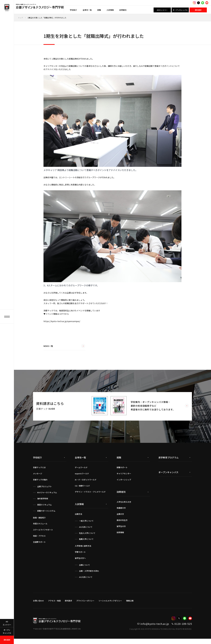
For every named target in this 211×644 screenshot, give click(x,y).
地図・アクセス (39, 540)
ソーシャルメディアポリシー (110, 604)
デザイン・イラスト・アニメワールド (90, 495)
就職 (99, 10)
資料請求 (198, 10)
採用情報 (120, 536)
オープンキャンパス (180, 10)
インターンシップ (124, 483)
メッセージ (38, 477)
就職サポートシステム (46, 515)
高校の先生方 (122, 524)
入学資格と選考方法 (83, 550)
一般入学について (86, 525)
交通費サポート (39, 546)
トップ (21, 18)
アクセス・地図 (54, 604)
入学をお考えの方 (124, 506)
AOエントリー (162, 10)
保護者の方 (121, 512)
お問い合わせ (38, 604)
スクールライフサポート (43, 533)
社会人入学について (87, 537)
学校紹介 (73, 10)
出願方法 (78, 518)
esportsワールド (82, 477)
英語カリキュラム (44, 508)
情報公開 (130, 604)
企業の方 (120, 518)
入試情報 (110, 10)
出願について (84, 569)
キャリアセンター (124, 477)
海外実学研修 (43, 502)
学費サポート (80, 556)
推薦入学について (86, 543)
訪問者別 (123, 10)
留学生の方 (121, 530)
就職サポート (122, 471)
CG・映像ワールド (82, 490)
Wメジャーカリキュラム (47, 496)
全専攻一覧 (87, 10)
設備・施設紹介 (39, 521)
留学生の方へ (80, 562)
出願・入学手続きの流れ (89, 575)
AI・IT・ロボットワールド (86, 483)
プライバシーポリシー (85, 604)
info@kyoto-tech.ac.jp (144, 628)
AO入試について (86, 531)
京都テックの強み (40, 483)
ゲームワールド (81, 471)
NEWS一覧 (64, 351)
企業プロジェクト (44, 490)
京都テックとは (39, 471)
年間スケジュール (40, 527)
